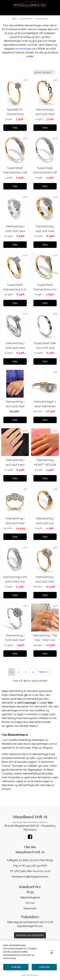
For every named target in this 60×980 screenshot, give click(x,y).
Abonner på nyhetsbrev (30, 935)
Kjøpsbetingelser (30, 897)
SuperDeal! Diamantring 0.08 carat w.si (15, 172)
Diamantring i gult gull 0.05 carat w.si (45, 523)
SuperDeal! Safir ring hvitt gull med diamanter (45, 348)
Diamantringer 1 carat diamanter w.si (45, 406)
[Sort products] (44, 72)
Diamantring (41, 19)
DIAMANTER (26, 19)
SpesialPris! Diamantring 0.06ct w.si (15, 114)
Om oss (30, 903)
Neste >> (44, 672)
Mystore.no (30, 830)
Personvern (30, 908)
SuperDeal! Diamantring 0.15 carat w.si (45, 289)
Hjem (14, 19)
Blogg (30, 892)
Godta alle (44, 967)
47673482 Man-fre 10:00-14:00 (32, 871)
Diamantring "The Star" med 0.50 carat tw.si (45, 640)
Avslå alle (16, 967)
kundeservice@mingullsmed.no (30, 877)
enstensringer (23, 49)
